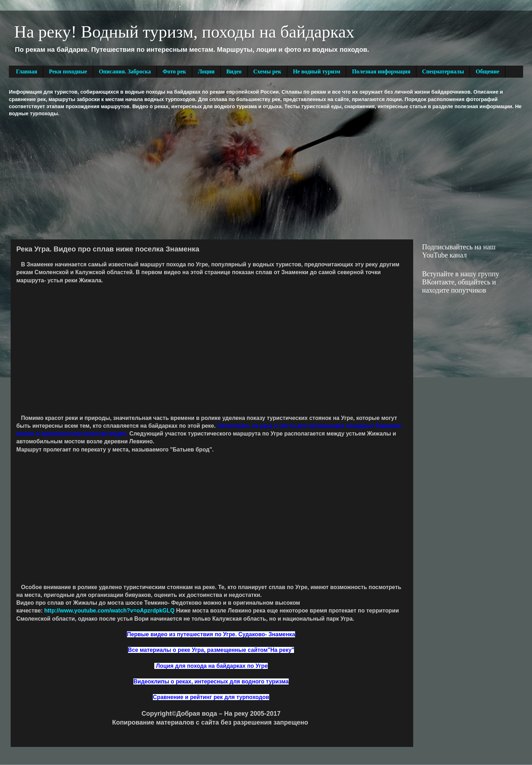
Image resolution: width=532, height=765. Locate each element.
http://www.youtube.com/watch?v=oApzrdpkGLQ (109, 611)
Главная (27, 71)
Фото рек (174, 71)
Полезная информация (381, 71)
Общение (487, 71)
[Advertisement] (121, 177)
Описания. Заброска (125, 71)
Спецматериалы (443, 71)
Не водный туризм (317, 71)
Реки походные (68, 71)
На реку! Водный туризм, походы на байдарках (184, 32)
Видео (234, 71)
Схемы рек (267, 71)
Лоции (206, 71)
